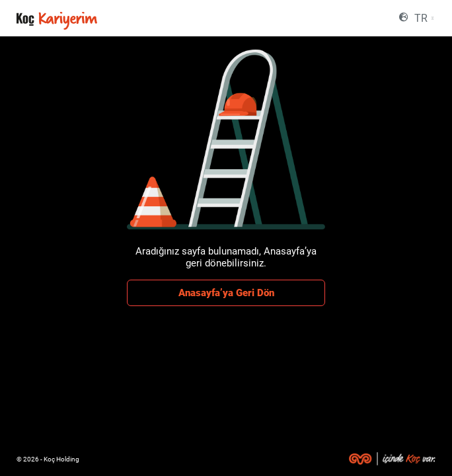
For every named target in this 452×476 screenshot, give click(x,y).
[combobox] (423, 18)
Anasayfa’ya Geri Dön (226, 293)
